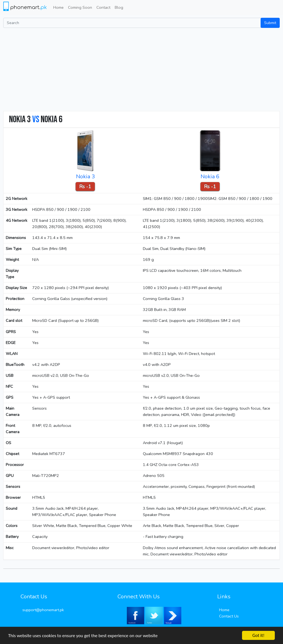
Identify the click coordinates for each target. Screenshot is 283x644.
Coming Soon (80, 7)
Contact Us (229, 616)
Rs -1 (85, 187)
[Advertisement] (141, 69)
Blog (119, 7)
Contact (103, 7)
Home (58, 7)
